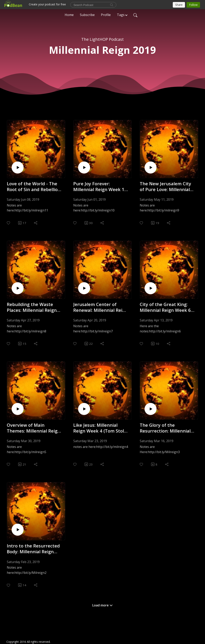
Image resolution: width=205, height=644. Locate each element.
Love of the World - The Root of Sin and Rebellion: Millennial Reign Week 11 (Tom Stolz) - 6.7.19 (34, 186)
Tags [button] (121, 15)
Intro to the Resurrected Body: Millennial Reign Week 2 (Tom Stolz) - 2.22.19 (33, 549)
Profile (106, 15)
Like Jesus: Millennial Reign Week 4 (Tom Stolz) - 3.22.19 (100, 428)
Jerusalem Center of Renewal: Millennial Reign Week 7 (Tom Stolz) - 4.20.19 (100, 307)
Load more (102, 605)
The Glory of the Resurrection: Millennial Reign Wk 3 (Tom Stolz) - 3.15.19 (166, 428)
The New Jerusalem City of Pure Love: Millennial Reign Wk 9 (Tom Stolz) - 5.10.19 (166, 186)
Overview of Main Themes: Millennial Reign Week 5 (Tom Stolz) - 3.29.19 (34, 428)
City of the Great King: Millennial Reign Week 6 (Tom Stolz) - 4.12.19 (165, 307)
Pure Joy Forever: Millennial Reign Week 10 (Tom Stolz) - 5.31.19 (100, 186)
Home (69, 15)
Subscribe (87, 15)
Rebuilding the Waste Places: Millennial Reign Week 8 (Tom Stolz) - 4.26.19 (32, 307)
